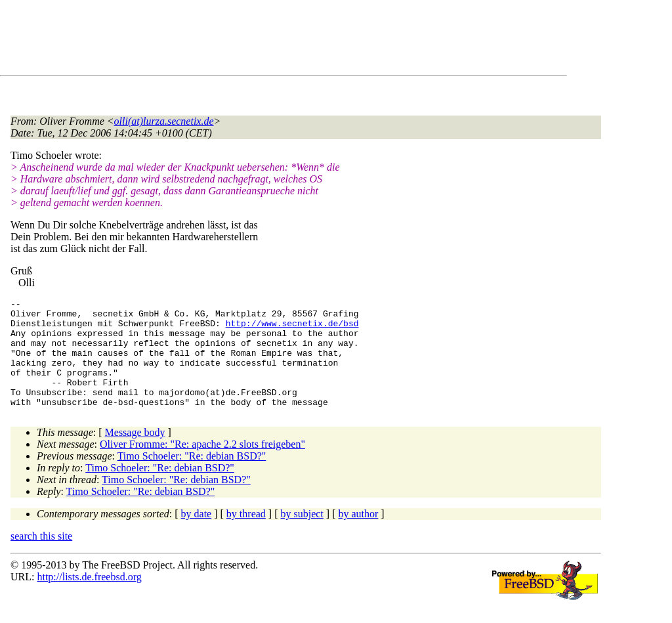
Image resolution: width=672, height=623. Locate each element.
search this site (41, 558)
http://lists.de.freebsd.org (89, 598)
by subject (302, 535)
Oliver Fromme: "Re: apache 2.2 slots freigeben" (202, 466)
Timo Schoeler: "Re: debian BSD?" (192, 478)
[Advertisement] (249, 40)
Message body (135, 454)
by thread (246, 535)
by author (358, 535)
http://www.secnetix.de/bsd (292, 329)
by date (197, 535)
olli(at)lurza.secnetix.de (164, 121)
